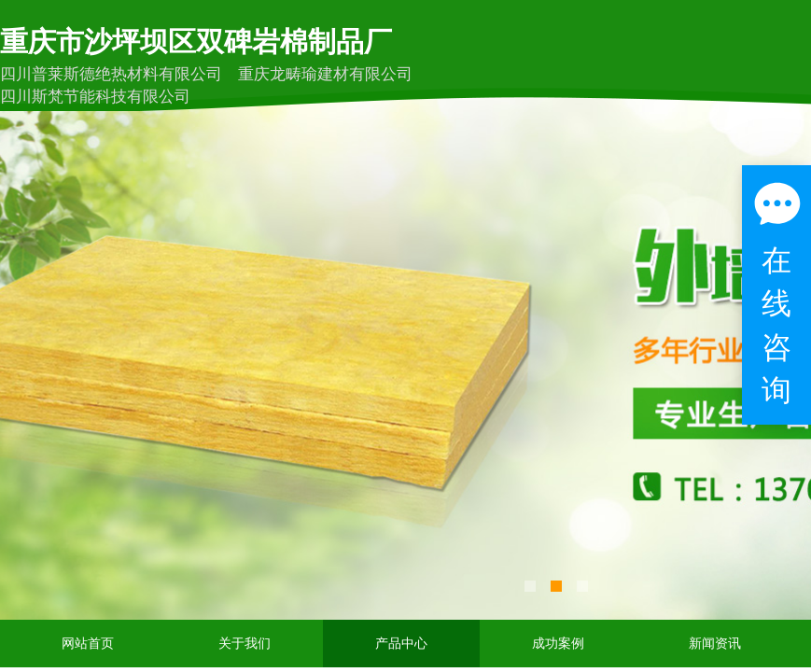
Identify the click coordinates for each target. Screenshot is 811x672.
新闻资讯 (715, 644)
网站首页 (88, 644)
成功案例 (558, 644)
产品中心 (401, 644)
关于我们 (245, 644)
